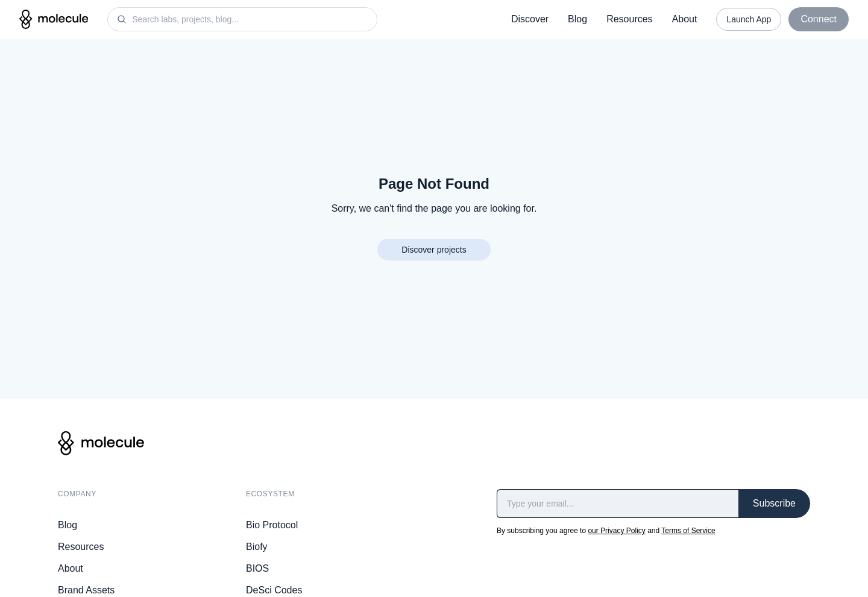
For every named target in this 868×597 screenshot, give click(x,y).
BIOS (257, 568)
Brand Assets (86, 590)
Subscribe (774, 503)
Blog (577, 19)
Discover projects (434, 250)
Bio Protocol (272, 525)
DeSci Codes (274, 590)
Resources (629, 19)
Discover (530, 19)
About (685, 19)
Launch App (749, 19)
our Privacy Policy (616, 531)
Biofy (257, 547)
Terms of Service (688, 531)
